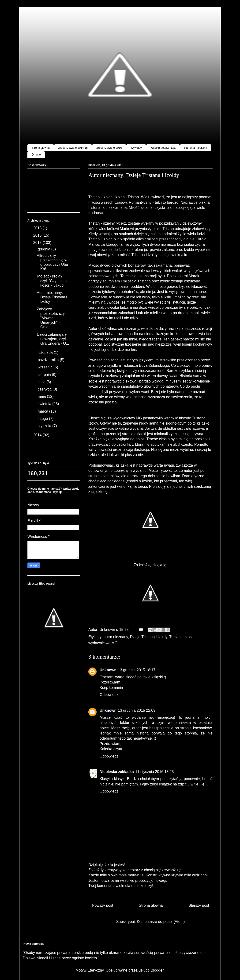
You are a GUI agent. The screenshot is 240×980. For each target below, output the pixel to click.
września (46, 367)
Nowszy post (103, 905)
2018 (38, 228)
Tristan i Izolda (181, 637)
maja (42, 396)
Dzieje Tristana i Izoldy (149, 637)
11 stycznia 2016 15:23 (155, 772)
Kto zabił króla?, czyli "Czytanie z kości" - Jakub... (52, 281)
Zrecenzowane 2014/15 (73, 148)
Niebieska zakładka (117, 772)
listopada (46, 353)
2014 (38, 435)
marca (43, 411)
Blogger (157, 970)
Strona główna (41, 148)
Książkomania (111, 688)
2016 (38, 235)
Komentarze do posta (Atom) (161, 922)
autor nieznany (116, 637)
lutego (43, 419)
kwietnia (45, 404)
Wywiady (136, 148)
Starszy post (199, 905)
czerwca (45, 389)
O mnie (36, 155)
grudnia (45, 249)
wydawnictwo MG (103, 643)
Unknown (108, 670)
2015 (38, 243)
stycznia (45, 426)
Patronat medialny (196, 148)
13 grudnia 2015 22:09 (137, 710)
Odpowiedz (109, 695)
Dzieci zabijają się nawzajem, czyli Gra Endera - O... (53, 339)
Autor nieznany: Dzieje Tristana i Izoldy (52, 297)
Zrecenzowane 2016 (109, 148)
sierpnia (45, 375)
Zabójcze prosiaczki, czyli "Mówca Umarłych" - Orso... (52, 318)
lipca (42, 382)
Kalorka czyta (111, 749)
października (49, 360)
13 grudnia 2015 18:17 (137, 670)
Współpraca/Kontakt (163, 148)
